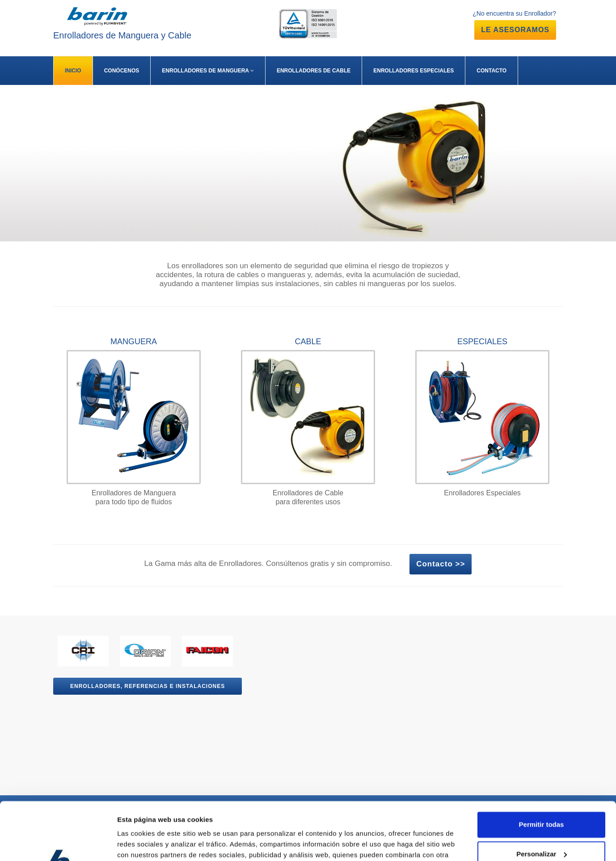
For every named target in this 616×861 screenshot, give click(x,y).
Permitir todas (542, 767)
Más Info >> (46, 185)
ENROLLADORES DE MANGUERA (208, 71)
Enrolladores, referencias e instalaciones (148, 686)
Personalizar (542, 796)
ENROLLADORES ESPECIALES (413, 71)
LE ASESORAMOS (515, 30)
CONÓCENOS (122, 71)
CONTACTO (492, 71)
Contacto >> (441, 564)
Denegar (541, 825)
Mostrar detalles (143, 843)
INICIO (73, 71)
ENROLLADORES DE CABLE (314, 71)
